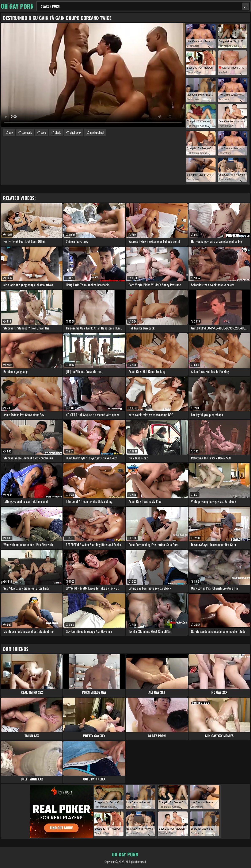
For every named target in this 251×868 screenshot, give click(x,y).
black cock (75, 132)
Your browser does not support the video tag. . (93, 75)
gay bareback (97, 132)
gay (11, 132)
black (58, 132)
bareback (27, 132)
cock (43, 132)
